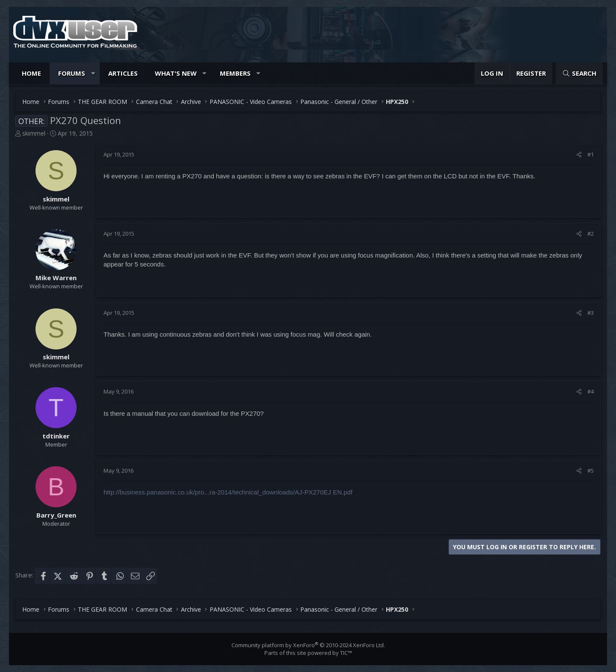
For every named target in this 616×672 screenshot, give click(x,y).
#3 (591, 313)
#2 (591, 234)
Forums (72, 73)
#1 (591, 154)
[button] (93, 73)
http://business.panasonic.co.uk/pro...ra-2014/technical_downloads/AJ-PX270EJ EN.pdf (228, 492)
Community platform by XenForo (308, 645)
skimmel (34, 133)
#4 (591, 391)
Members (235, 73)
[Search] (579, 73)
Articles (123, 73)
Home (31, 73)
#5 (591, 471)
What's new (176, 73)
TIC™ (346, 653)
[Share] (579, 154)
